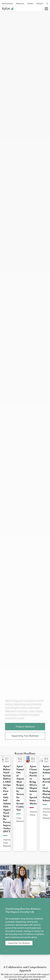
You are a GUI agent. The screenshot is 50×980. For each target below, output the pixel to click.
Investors (40, 4)
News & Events (8, 4)
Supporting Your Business (25, 736)
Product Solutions (25, 727)
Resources (20, 4)
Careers (30, 4)
